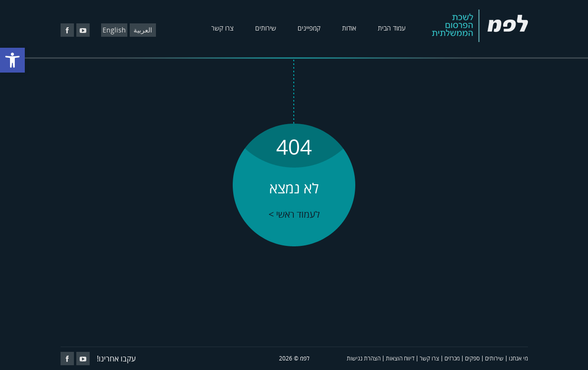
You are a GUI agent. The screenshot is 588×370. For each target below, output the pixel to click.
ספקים (472, 358)
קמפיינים (309, 28)
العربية (143, 30)
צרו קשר (222, 28)
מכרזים (452, 358)
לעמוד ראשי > (294, 214)
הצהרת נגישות (364, 358)
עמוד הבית (392, 28)
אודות (349, 28)
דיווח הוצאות (400, 358)
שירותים (266, 28)
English (114, 30)
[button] (12, 60)
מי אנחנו (518, 358)
